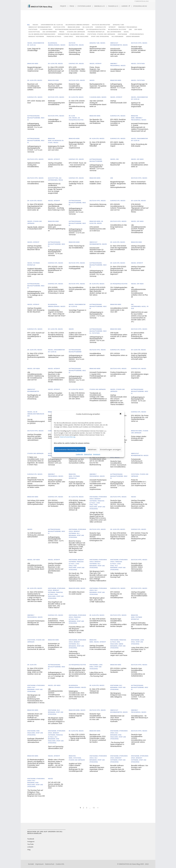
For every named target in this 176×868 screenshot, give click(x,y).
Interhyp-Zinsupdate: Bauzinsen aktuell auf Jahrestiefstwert (56, 395)
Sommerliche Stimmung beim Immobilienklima (98, 205)
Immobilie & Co (100, 6)
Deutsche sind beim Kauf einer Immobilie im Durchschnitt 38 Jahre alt (36, 647)
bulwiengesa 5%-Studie (117, 29)
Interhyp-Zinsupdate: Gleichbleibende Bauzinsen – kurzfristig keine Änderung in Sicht (56, 207)
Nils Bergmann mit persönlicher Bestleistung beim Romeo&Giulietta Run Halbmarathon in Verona (36, 699)
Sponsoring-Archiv (140, 6)
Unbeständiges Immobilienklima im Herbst (55, 121)
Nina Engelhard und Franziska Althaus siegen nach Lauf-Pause (119, 653)
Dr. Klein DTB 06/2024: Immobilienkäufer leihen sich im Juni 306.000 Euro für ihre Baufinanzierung (98, 461)
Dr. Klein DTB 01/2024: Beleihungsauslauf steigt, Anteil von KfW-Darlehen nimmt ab (35, 671)
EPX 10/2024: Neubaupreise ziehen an (119, 354)
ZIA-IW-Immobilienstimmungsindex (42, 34)
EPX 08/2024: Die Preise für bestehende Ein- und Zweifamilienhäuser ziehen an (140, 418)
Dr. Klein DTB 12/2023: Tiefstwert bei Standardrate (98, 691)
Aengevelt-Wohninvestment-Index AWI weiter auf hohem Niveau (98, 49)
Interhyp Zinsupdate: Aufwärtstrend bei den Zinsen (56, 165)
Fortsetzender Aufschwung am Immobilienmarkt (137, 461)
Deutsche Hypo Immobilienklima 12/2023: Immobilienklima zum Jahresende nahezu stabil (138, 739)
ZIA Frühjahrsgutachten (96, 29)
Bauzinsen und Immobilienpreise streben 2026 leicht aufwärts (34, 87)
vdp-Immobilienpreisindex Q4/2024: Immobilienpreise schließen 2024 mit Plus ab (139, 292)
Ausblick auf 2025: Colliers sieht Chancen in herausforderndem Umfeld (78, 336)
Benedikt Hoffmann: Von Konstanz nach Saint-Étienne (140, 767)
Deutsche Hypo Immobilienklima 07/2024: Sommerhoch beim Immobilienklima (118, 464)
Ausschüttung (34, 32)
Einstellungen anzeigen (110, 449)
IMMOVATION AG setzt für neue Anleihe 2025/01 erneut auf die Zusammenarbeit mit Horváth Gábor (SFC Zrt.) (139, 317)
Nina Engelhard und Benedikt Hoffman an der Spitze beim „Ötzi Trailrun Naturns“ (57, 605)
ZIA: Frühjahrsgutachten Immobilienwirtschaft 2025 (119, 289)
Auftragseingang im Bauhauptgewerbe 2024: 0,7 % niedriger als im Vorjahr (36, 294)
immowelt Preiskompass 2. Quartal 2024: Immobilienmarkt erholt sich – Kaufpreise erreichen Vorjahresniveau (98, 485)
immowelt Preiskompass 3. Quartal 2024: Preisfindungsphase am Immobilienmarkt (98, 375)
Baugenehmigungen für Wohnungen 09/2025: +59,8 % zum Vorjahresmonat (139, 87)
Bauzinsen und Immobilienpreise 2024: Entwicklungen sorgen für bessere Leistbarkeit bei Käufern (98, 738)
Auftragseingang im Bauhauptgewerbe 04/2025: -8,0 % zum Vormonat (76, 211)
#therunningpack (137, 34)
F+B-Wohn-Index (46, 29)
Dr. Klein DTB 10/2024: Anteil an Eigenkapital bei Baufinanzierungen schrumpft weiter (139, 356)
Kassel (126, 32)
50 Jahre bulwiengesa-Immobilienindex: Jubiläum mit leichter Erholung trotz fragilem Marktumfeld (56, 52)
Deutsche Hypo (59, 27)
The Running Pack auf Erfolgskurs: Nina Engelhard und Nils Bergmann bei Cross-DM (36, 793)
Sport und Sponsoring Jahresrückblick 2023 (56, 747)
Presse (72, 6)
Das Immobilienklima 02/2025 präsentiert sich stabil (77, 289)
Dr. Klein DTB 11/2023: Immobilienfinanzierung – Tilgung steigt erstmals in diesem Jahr (77, 737)
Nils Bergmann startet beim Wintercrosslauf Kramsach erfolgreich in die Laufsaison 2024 (56, 721)
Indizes (35, 25)
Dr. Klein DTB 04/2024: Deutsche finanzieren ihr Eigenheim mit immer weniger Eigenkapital (119, 536)
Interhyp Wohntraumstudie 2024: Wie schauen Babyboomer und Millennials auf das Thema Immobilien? (119, 400)
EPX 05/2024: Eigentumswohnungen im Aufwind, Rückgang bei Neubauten (56, 503)
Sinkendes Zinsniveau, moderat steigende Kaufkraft (77, 716)
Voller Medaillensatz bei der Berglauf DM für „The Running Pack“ (119, 575)
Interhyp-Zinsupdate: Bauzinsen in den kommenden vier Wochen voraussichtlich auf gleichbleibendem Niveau (56, 377)
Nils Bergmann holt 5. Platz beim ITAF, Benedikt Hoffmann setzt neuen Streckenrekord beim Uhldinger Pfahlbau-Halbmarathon (98, 576)
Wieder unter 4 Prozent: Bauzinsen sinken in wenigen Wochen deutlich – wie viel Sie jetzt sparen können (56, 763)
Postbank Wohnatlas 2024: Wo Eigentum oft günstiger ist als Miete (77, 484)
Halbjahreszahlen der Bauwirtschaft (118, 164)
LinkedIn (30, 847)
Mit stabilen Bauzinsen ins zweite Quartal (77, 593)
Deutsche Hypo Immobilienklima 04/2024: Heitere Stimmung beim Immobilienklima (137, 567)
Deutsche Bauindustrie (101, 25)
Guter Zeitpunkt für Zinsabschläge (34, 50)
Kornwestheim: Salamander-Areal (71, 34)
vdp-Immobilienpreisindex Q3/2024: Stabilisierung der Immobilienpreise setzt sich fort (36, 376)
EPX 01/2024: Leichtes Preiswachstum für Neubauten (118, 670)
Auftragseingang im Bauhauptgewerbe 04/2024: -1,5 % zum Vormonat (118, 485)
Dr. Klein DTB (88, 27)
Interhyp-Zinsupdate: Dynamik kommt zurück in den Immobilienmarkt (98, 647)
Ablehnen (92, 449)
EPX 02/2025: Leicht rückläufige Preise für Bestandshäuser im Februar (55, 269)
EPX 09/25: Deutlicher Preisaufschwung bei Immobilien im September (118, 122)
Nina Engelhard (82, 36)
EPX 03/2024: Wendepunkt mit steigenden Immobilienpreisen (117, 595)
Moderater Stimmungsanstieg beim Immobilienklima (56, 103)
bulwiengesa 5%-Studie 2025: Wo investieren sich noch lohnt (56, 148)
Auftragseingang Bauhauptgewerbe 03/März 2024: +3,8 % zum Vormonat (56, 540)
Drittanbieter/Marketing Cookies (70, 449)
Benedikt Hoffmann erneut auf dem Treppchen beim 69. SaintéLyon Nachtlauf (118, 768)
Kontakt (31, 864)
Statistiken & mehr (84, 6)
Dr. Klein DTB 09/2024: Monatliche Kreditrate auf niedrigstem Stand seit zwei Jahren (77, 396)
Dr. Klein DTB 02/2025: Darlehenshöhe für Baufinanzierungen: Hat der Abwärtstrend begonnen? (119, 270)
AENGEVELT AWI (118, 25)
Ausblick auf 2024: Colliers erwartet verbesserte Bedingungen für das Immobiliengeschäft (76, 767)
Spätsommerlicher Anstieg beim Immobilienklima (34, 165)
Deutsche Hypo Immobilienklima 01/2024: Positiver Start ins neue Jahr (98, 717)
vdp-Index (138, 29)
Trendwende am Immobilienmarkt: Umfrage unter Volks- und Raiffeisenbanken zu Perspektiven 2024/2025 (98, 397)
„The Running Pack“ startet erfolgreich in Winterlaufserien (117, 744)
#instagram (122, 34)
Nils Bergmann (118, 36)
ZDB (130, 29)
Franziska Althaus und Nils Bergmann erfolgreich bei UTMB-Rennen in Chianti (77, 630)
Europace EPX (101, 27)
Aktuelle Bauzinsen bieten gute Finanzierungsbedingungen (57, 228)
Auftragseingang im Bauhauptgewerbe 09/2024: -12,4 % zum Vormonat (76, 358)
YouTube (30, 844)
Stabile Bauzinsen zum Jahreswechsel (56, 356)
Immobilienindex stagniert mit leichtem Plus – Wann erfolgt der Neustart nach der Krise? (57, 313)
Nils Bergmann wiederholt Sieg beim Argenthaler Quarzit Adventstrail (97, 768)
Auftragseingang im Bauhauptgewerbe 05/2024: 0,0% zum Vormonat (55, 462)
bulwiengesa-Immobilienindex (78, 25)
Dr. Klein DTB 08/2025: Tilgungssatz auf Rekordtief (98, 144)
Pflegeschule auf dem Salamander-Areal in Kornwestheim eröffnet (77, 461)
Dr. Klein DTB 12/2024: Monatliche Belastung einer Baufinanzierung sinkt (56, 336)
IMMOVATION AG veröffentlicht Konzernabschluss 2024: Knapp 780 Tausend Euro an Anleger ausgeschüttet (57, 188)
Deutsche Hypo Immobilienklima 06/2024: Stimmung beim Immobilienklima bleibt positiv (118, 504)
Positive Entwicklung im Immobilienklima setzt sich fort (119, 374)
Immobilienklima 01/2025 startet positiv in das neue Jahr (119, 310)
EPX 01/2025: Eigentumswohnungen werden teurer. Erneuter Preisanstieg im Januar (56, 290)
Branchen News (74, 27)
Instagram (31, 841)
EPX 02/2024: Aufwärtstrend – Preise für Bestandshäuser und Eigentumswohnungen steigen (56, 623)
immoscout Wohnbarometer (40, 27)
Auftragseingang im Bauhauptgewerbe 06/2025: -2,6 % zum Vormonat (97, 168)
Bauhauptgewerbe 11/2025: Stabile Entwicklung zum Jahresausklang (75, 51)
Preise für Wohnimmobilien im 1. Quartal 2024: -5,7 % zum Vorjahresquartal (139, 483)
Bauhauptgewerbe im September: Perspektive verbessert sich (98, 86)
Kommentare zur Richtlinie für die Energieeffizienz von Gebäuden (55, 646)
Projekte (63, 6)
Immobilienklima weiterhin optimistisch (97, 354)
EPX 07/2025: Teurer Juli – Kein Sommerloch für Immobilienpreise (78, 165)
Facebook (31, 839)
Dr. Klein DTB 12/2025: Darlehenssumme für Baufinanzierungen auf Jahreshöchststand (56, 70)
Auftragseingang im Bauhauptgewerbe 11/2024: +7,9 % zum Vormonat (97, 315)
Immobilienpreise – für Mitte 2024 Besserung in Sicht (140, 718)
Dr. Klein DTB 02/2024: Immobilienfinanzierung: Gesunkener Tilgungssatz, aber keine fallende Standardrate (98, 623)
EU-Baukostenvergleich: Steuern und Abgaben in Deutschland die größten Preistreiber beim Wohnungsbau (36, 763)
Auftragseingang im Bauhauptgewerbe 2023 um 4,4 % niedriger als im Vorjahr (56, 675)
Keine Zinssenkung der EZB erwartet (139, 145)
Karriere (126, 6)
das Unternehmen (50, 32)
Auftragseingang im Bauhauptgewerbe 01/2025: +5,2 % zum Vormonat (97, 273)
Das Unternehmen (114, 32)
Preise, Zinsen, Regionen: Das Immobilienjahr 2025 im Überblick (98, 70)
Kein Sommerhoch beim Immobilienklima (36, 183)
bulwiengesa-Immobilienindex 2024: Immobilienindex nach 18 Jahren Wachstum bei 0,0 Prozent (78, 695)
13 (94, 808)
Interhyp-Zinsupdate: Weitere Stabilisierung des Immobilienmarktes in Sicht (139, 595)
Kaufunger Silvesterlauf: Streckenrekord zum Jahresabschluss (36, 740)
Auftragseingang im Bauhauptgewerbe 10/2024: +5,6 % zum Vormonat (97, 340)
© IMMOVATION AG (140, 1)
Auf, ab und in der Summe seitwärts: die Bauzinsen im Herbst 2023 (56, 785)
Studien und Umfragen (76, 32)
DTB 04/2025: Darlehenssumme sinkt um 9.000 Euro (98, 229)
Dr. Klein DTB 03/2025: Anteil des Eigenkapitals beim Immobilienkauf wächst (119, 249)
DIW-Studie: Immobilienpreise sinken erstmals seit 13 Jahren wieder (119, 336)
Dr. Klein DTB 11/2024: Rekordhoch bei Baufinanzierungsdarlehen (36, 356)
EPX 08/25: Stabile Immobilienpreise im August (117, 144)
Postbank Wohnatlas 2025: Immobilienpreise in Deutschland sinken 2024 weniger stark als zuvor (36, 272)
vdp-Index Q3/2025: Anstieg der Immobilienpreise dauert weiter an (98, 104)
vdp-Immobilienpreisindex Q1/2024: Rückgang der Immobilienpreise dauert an (36, 567)
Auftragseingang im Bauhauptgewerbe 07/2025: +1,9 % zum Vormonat (35, 149)
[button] (121, 414)
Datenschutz (88, 454)
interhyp (112, 27)
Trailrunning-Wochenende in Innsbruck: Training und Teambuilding (77, 654)
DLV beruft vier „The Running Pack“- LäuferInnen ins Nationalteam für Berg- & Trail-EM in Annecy (77, 577)
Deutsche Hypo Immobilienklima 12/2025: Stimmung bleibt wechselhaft (76, 87)
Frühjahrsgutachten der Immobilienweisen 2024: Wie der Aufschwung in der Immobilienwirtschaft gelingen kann (77, 672)
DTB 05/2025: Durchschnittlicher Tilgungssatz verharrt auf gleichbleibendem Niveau (140, 208)
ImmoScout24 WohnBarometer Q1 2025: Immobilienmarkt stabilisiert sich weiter (98, 251)
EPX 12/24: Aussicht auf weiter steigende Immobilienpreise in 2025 (36, 336)
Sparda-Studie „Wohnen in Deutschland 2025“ (36, 228)
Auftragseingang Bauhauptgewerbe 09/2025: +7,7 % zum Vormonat (118, 87)
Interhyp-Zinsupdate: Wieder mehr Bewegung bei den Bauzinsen (36, 310)
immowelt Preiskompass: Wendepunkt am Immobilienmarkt (36, 623)
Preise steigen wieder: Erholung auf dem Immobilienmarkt (139, 438)
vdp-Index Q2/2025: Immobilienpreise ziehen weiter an (140, 165)
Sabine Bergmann (133, 36)
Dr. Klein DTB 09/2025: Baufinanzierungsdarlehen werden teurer (78, 125)
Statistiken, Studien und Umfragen (101, 34)
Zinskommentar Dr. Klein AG (52, 25)
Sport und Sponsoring (100, 36)
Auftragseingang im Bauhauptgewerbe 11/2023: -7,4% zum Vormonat (138, 696)
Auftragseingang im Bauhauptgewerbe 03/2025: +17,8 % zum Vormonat (77, 232)
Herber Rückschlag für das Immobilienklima (77, 247)
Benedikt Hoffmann (36, 36)
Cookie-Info (79, 454)
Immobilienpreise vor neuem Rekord (118, 70)
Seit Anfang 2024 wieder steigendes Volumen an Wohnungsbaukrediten (36, 502)
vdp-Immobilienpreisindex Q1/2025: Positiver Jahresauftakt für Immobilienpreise (139, 229)
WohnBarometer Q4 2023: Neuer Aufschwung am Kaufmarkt (117, 719)
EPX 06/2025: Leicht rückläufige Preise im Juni (76, 184)
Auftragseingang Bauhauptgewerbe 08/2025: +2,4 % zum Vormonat (35, 126)
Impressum (97, 454)
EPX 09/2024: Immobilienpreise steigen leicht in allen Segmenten (140, 375)
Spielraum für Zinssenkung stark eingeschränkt (137, 105)
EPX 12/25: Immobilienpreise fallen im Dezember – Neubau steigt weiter (77, 70)
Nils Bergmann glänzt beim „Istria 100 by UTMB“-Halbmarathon (97, 600)
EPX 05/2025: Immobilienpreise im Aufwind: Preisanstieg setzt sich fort (118, 207)
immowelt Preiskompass (128, 27)
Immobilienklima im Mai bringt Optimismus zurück (118, 227)
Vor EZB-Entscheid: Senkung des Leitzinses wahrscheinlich (36, 535)
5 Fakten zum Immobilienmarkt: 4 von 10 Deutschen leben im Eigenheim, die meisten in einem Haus (36, 461)
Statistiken (33, 29)
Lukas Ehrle (69, 36)
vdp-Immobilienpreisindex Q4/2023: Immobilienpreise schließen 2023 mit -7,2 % (56, 694)
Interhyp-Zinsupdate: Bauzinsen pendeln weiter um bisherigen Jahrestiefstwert (35, 437)
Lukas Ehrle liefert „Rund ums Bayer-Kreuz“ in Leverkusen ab (140, 649)
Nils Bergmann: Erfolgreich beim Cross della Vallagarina (118, 695)
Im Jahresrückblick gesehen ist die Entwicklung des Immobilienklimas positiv (140, 336)
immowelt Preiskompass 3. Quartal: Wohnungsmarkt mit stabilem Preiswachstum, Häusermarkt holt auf (140, 127)
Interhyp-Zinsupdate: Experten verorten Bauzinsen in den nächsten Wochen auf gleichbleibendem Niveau (56, 568)
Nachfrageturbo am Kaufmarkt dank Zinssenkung (34, 397)
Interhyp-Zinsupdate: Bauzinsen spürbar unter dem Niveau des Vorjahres (57, 483)
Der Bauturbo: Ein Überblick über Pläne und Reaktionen (97, 121)
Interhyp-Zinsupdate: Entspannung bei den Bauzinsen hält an (35, 248)
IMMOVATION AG (125, 864)
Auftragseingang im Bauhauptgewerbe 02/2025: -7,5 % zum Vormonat (55, 253)
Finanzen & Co (113, 6)
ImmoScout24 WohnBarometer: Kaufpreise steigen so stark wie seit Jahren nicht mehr (118, 52)
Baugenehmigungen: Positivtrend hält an (138, 68)
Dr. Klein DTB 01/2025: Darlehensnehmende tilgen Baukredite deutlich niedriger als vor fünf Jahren (98, 291)
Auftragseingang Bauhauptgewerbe (69, 29)
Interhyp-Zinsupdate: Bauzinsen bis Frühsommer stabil (138, 269)
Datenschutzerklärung (67, 437)
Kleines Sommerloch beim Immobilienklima (139, 183)
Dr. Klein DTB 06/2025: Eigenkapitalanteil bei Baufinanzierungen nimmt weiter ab (35, 207)
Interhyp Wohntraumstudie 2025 (118, 102)
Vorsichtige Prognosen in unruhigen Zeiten (78, 311)
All (29, 25)
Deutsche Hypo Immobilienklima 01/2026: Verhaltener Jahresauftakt (138, 49)
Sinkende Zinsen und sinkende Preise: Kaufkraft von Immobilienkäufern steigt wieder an (36, 718)
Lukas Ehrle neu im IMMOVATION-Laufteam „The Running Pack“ (98, 674)
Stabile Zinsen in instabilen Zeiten (95, 183)
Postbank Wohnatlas (96, 32)
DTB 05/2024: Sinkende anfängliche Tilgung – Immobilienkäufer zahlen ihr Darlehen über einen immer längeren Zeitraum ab (77, 505)
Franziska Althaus (54, 36)
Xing (29, 850)
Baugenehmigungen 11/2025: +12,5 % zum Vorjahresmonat (35, 69)
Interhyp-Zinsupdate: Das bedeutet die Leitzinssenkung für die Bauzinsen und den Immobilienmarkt (139, 504)
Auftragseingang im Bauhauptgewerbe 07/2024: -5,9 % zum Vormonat (138, 400)
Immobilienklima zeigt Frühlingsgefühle (76, 268)
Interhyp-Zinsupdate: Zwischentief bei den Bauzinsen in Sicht (138, 248)
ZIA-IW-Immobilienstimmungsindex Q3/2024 (36, 421)
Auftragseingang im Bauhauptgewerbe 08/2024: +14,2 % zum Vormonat (77, 379)
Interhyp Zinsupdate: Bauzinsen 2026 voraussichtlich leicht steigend (55, 87)
